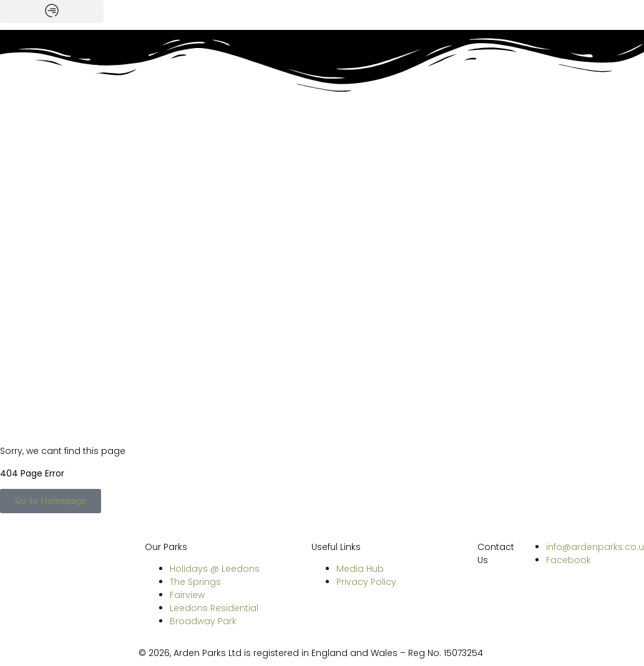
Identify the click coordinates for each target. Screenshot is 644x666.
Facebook (568, 560)
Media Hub (360, 569)
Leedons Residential (214, 608)
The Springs (195, 582)
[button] (52, 12)
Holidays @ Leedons (215, 569)
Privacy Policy (366, 582)
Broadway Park (203, 621)
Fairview (187, 595)
